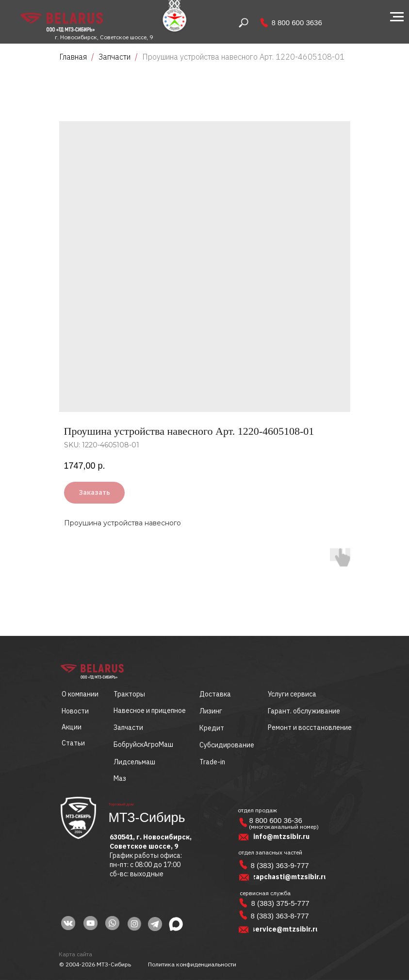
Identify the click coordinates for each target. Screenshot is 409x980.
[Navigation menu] (397, 17)
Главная (73, 57)
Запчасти (115, 57)
